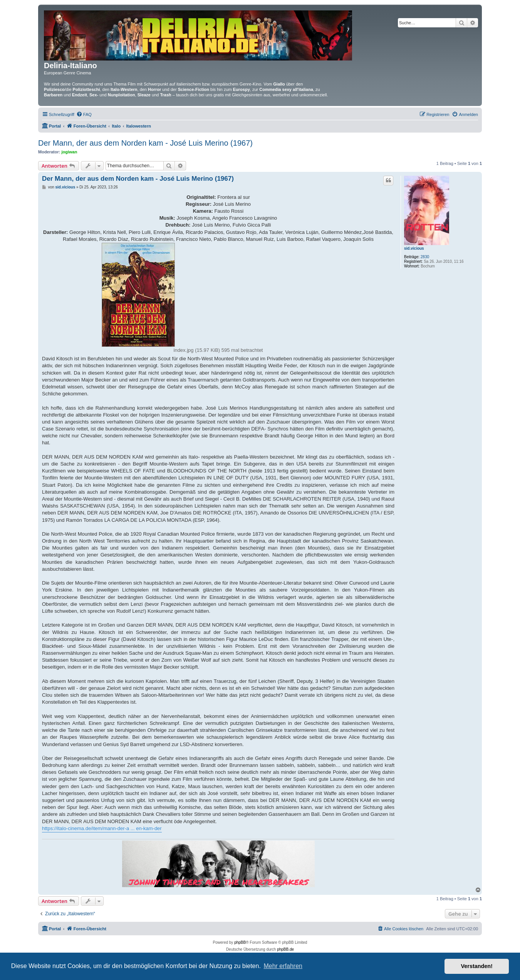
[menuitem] (84, 114)
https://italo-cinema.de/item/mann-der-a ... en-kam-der (102, 828)
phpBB (240, 942)
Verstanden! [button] (477, 966)
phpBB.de (285, 949)
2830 (425, 257)
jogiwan (70, 152)
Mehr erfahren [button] (283, 966)
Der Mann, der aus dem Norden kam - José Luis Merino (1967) (145, 143)
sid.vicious (414, 248)
